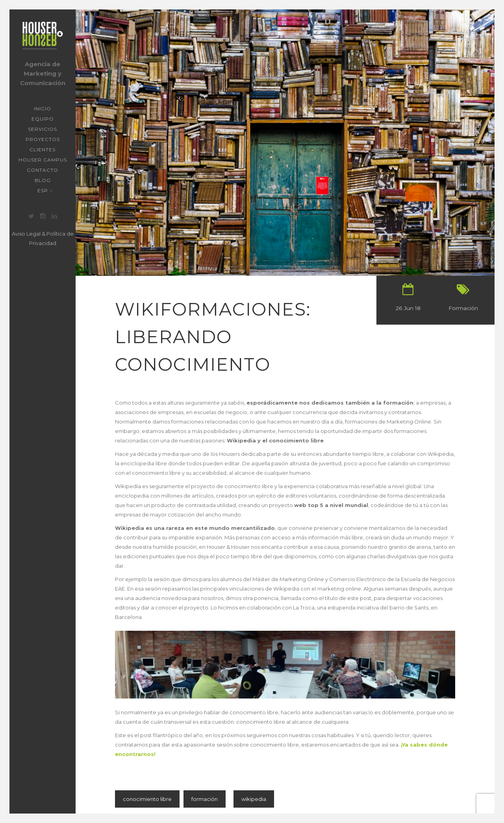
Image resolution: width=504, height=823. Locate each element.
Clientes (43, 150)
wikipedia (254, 799)
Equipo (43, 119)
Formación (463, 308)
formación (205, 799)
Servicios (43, 129)
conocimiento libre (147, 799)
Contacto (43, 170)
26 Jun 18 (408, 308)
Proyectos (43, 139)
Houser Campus (43, 160)
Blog (43, 180)
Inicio (43, 109)
